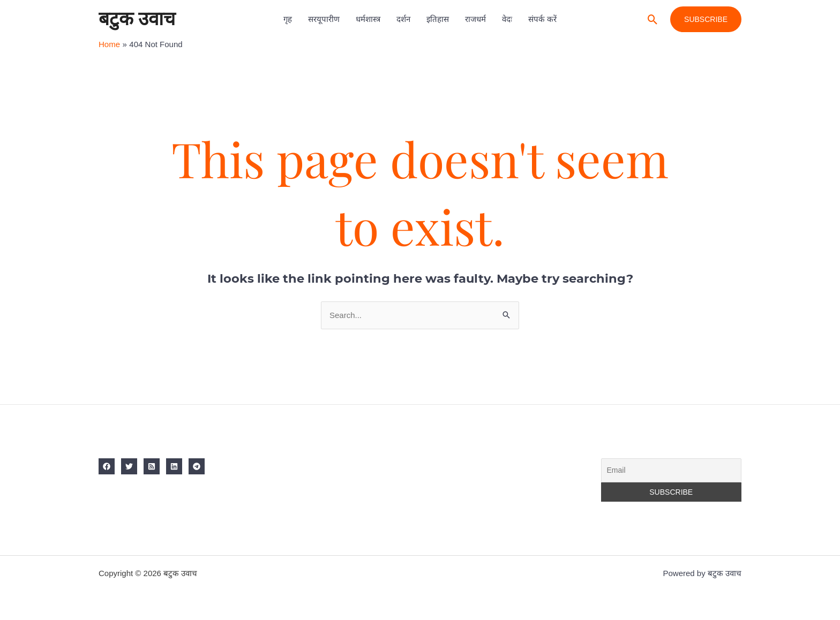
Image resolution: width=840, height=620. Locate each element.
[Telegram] (197, 466)
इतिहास (438, 19)
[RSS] (152, 466)
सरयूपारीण (324, 19)
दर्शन (403, 19)
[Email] (672, 471)
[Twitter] (129, 466)
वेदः (507, 19)
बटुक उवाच (137, 19)
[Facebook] (107, 466)
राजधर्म (475, 19)
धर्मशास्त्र (368, 19)
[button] (653, 20)
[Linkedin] (174, 466)
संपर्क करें (542, 19)
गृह (288, 19)
